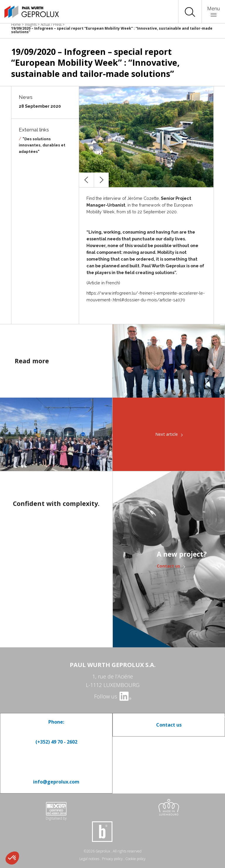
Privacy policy (112, 859)
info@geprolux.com (56, 782)
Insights (31, 25)
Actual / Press (51, 25)
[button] (86, 180)
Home (16, 25)
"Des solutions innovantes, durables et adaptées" (42, 145)
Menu (213, 11)
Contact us (168, 566)
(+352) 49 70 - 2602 (56, 742)
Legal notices (89, 859)
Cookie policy (135, 859)
